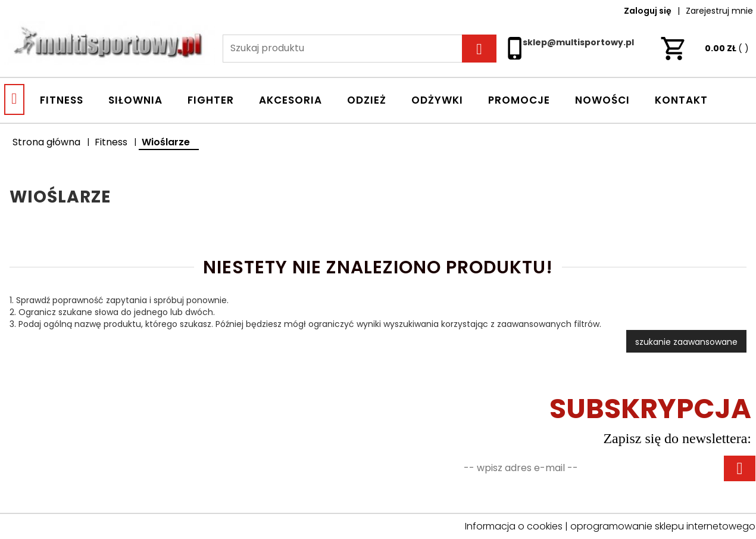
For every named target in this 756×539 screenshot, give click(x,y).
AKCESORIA (290, 100)
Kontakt (681, 100)
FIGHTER (211, 100)
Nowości (602, 100)
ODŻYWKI (437, 100)
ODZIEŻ (367, 100)
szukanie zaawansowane (686, 342)
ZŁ (705, 48)
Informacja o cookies (514, 526)
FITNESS (62, 100)
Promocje (519, 100)
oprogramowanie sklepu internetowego (663, 526)
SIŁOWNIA (135, 100)
